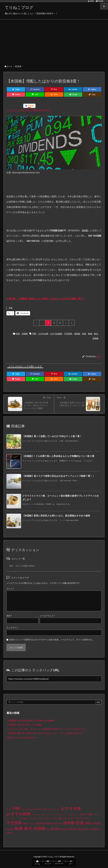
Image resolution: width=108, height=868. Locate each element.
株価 (90, 334)
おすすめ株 (43, 334)
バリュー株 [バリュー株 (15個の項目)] (31, 819)
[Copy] (92, 94)
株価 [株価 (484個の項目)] (19, 828)
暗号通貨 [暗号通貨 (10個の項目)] (10, 829)
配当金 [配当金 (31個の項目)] (73, 829)
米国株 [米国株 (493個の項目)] (39, 828)
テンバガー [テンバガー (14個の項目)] (11, 819)
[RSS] (54, 94)
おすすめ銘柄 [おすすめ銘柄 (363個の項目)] (19, 814)
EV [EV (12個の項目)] (10, 809)
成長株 (77, 334)
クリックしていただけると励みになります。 (29, 110)
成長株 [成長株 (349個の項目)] (69, 823)
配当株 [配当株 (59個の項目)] (55, 829)
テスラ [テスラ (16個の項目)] (96, 814)
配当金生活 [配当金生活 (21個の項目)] (83, 829)
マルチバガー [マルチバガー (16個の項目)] (69, 818)
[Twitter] (16, 89)
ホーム (9, 66)
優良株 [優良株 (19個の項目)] (49, 824)
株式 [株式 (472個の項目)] (28, 828)
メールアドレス (47, 616)
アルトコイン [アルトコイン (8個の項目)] (45, 815)
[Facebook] (35, 89)
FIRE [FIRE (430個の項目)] (17, 809)
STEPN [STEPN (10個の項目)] (45, 809)
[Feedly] (73, 94)
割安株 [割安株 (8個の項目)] (55, 824)
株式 (96, 334)
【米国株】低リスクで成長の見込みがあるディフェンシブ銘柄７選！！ (58, 476)
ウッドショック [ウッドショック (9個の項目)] (73, 815)
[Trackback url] (54, 679)
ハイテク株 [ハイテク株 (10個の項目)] (21, 819)
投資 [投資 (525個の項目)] (80, 823)
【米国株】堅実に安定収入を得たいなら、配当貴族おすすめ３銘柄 (56, 516)
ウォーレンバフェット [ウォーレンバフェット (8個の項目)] (59, 815)
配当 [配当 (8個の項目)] (48, 829)
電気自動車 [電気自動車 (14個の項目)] (94, 829)
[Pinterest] (54, 89)
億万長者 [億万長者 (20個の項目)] (40, 824)
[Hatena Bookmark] (92, 89)
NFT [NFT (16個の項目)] (39, 809)
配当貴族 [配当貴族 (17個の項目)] (64, 829)
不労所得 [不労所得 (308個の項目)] (14, 823)
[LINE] (35, 94)
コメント (10, 589)
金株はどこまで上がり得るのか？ (22, 738)
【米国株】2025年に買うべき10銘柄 (24, 725)
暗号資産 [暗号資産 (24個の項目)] (96, 824)
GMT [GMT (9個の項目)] (24, 809)
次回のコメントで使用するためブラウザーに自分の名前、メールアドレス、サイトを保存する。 (52, 640)
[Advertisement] (54, 41)
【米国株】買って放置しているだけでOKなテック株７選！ (52, 436)
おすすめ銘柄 (56, 334)
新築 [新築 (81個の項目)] (88, 823)
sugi (98, 356)
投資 (20, 66)
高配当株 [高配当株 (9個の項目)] (10, 833)
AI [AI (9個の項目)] (7, 809)
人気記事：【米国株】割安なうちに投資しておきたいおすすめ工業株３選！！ (46, 299)
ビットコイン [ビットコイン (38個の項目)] (44, 818)
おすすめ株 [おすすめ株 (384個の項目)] (71, 809)
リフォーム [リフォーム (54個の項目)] (83, 818)
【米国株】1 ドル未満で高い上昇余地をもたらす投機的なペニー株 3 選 (58, 456)
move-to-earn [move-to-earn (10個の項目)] (31, 809)
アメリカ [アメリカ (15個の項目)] (36, 815)
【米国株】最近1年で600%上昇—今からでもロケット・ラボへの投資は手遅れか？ (45, 733)
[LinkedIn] (73, 89)
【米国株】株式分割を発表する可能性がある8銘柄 (30, 721)
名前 (9, 616)
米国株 (25, 334)
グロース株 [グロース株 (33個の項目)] (86, 814)
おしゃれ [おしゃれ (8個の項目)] (57, 809)
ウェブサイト (12, 628)
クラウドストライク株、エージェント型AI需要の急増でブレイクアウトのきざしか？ (47, 729)
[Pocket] (16, 94)
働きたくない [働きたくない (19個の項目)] (29, 824)
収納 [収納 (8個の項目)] (60, 824)
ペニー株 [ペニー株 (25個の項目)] (57, 818)
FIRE (34, 334)
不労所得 (68, 334)
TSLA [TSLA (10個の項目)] (50, 809)
